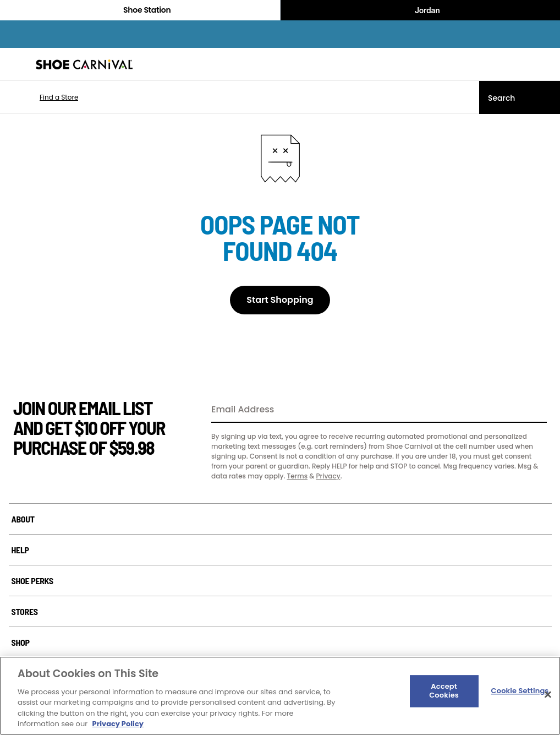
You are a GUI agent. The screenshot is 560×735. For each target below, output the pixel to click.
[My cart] (546, 64)
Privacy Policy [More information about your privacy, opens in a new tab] (118, 724)
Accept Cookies (444, 691)
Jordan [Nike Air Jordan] (420, 10)
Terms (297, 476)
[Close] (548, 695)
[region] (280, 696)
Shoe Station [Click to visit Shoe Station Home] (140, 10)
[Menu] (17, 64)
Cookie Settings (520, 691)
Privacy (328, 476)
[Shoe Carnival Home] (84, 64)
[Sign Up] (535, 410)
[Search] (520, 97)
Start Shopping (280, 300)
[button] (43, 97)
